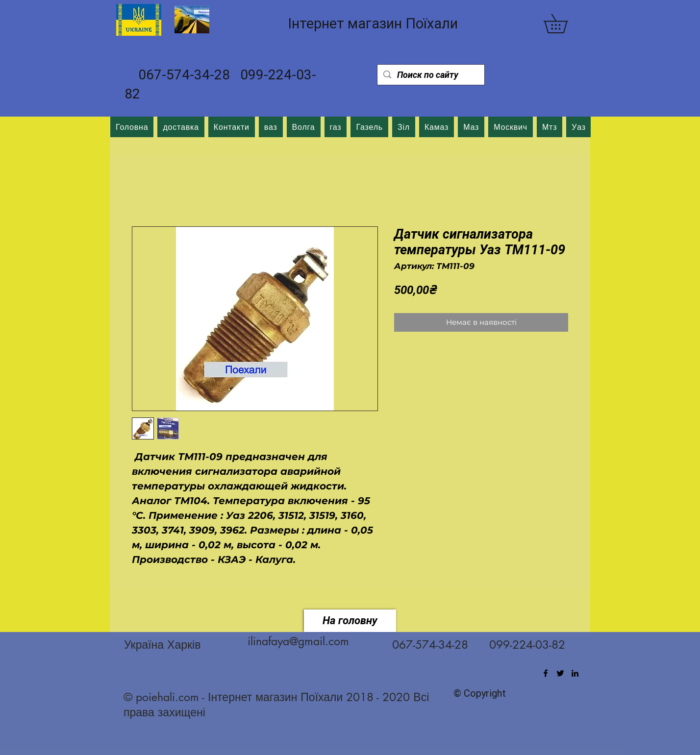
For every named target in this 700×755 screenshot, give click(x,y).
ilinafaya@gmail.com (298, 641)
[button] (565, 24)
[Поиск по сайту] (430, 75)
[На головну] (350, 621)
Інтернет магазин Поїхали (373, 24)
